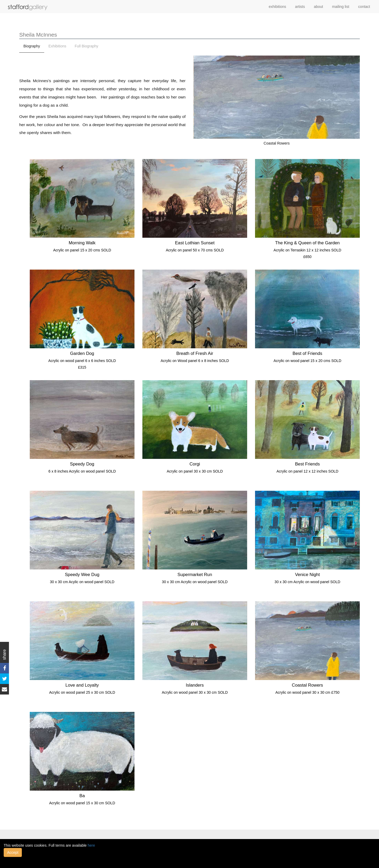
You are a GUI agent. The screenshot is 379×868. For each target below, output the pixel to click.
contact (364, 7)
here (91, 845)
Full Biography (87, 46)
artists (300, 7)
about (318, 7)
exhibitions (277, 7)
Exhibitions (57, 46)
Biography (32, 46)
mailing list (341, 7)
